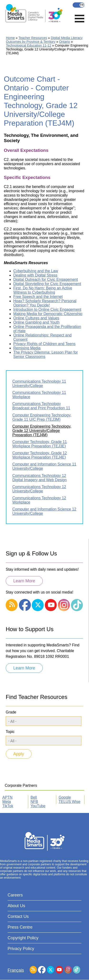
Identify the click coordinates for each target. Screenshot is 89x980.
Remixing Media (27, 348)
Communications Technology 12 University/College (39, 489)
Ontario (65, 42)
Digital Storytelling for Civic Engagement (47, 284)
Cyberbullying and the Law (36, 271)
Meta (7, 802)
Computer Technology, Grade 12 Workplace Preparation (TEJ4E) (40, 455)
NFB (34, 802)
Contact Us (18, 916)
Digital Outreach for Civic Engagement (46, 280)
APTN (7, 797)
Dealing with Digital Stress (35, 275)
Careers (15, 895)
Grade (11, 712)
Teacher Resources (33, 38)
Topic (10, 732)
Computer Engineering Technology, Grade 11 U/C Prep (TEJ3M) (42, 417)
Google (65, 797)
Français (79, 5)
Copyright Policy (23, 938)
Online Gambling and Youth (36, 322)
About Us (16, 906)
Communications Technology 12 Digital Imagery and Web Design (40, 478)
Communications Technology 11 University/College (39, 384)
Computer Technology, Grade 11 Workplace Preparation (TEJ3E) (40, 444)
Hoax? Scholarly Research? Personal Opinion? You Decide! (45, 303)
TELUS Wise (70, 802)
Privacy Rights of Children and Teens (44, 344)
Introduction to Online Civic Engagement (47, 309)
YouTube (38, 806)
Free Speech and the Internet (38, 297)
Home (10, 38)
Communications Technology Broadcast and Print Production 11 (41, 406)
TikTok (8, 806)
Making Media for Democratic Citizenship (48, 314)
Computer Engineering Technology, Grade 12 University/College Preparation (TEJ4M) (42, 431)
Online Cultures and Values (36, 318)
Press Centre (20, 927)
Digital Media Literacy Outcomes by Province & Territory (44, 40)
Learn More (24, 581)
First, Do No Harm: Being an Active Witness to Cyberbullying (43, 290)
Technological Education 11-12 (29, 45)
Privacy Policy (21, 949)
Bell (34, 797)
